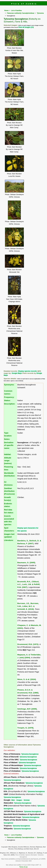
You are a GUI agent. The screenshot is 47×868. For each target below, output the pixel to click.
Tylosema (40, 13)
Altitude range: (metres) (8, 461)
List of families (16, 11)
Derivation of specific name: (9, 445)
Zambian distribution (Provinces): (10, 491)
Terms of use (23, 867)
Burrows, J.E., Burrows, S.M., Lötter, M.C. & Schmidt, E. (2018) (28, 606)
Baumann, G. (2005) (26, 562)
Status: (7, 400)
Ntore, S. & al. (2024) (27, 679)
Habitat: (8, 454)
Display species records (28, 371)
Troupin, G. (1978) (25, 728)
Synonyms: (9, 385)
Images (19, 800)
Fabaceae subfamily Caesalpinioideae (21, 13)
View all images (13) (26, 27)
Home (7, 11)
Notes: (7, 439)
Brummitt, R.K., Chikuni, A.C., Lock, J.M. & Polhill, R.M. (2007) (29, 584)
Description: (10, 404)
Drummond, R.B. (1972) (28, 644)
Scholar (27, 800)
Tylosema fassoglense (30, 754)
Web (13, 800)
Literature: (9, 540)
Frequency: (9, 397)
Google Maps (17, 373)
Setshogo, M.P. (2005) (27, 709)
